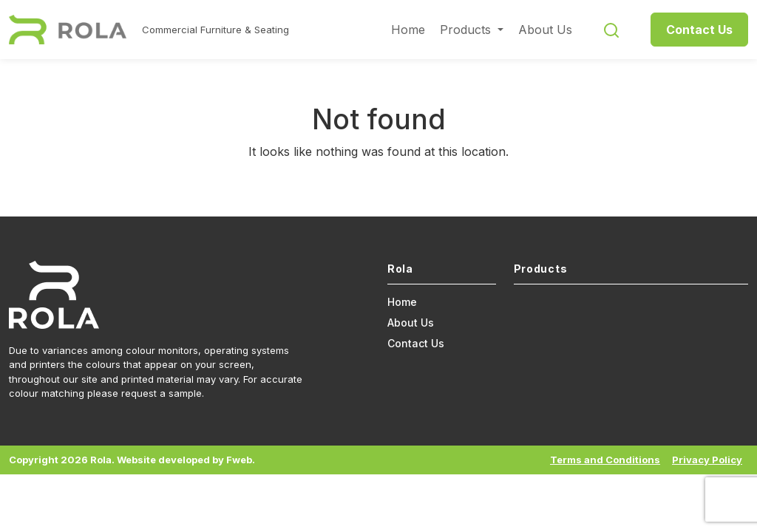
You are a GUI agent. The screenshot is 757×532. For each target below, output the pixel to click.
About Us (545, 30)
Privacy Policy (707, 460)
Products (467, 30)
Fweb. (241, 460)
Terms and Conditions (605, 460)
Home (408, 30)
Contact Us (699, 30)
